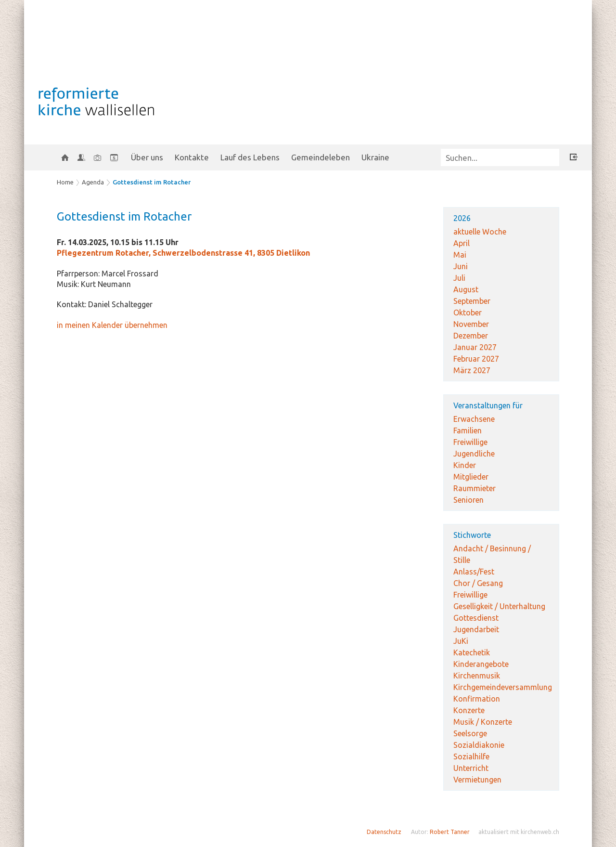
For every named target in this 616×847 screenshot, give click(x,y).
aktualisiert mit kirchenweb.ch (519, 832)
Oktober (468, 313)
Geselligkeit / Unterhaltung (499, 606)
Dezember (471, 336)
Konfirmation (477, 699)
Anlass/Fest (474, 572)
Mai (460, 255)
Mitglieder (471, 477)
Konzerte (469, 710)
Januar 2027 (475, 347)
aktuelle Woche (480, 232)
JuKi (461, 641)
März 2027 (472, 370)
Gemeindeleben (321, 157)
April (462, 243)
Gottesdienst (476, 618)
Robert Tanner (450, 832)
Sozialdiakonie (479, 745)
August (466, 289)
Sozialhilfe (471, 756)
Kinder (465, 465)
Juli (459, 278)
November (471, 324)
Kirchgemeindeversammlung (503, 687)
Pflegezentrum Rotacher (183, 253)
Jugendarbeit (476, 629)
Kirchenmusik (477, 676)
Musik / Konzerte (483, 722)
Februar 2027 (476, 359)
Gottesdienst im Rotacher (152, 182)
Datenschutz (384, 832)
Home (65, 182)
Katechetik (472, 652)
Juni (461, 266)
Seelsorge (470, 733)
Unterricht (471, 768)
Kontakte (192, 157)
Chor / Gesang (478, 583)
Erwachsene (474, 419)
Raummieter (475, 488)
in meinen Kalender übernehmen (112, 325)
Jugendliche (474, 454)
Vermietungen (477, 780)
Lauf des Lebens (250, 157)
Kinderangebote (481, 664)
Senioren (468, 500)
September (472, 301)
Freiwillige (470, 442)
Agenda (93, 182)
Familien (468, 430)
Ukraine (375, 157)
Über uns (147, 157)
